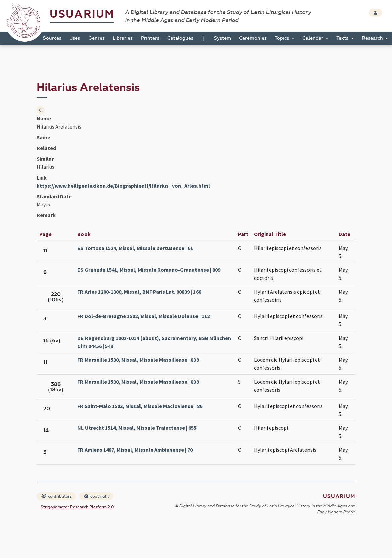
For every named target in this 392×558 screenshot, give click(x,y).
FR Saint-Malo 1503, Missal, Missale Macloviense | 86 (140, 406)
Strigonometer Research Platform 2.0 (77, 507)
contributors (57, 496)
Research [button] (373, 38)
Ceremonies (253, 38)
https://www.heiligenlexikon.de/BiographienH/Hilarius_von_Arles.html (123, 186)
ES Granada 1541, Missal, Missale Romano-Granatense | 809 (149, 270)
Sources (52, 38)
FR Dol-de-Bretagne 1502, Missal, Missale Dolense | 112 (144, 316)
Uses (75, 38)
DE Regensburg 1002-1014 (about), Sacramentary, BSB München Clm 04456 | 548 (154, 342)
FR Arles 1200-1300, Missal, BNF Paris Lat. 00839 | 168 (139, 292)
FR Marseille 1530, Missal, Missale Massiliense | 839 (138, 360)
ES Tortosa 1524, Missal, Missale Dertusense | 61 (135, 248)
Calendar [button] (314, 38)
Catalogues (180, 38)
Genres (96, 38)
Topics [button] (283, 38)
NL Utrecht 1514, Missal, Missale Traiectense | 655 (137, 428)
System (222, 38)
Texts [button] (343, 38)
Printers (150, 38)
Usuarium (82, 14)
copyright (97, 496)
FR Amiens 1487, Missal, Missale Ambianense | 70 (135, 450)
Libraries (123, 38)
